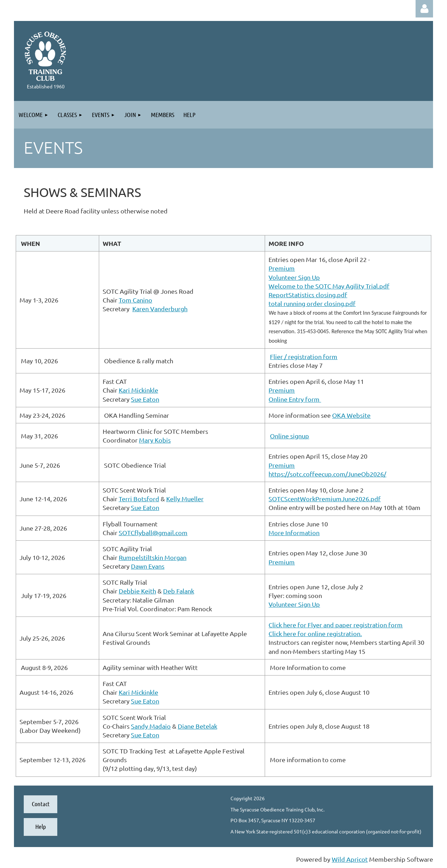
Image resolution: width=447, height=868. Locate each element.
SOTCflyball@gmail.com (153, 533)
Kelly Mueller (185, 499)
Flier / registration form (304, 356)
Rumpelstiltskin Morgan (153, 557)
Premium (282, 268)
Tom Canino (135, 300)
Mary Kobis (155, 440)
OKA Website (351, 415)
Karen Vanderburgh (160, 309)
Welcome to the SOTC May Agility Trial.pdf (329, 286)
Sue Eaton (145, 399)
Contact (41, 804)
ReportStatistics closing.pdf (308, 295)
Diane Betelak (197, 726)
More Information (294, 533)
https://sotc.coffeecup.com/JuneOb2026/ (327, 474)
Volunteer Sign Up (294, 277)
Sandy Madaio (151, 726)
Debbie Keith (137, 591)
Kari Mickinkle (138, 390)
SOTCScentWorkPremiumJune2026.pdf (325, 499)
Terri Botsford (139, 499)
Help (41, 826)
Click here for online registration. (315, 633)
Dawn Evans (148, 566)
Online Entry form (295, 399)
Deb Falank (179, 591)
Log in (424, 9)
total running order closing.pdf (312, 303)
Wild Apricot (350, 859)
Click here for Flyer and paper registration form (336, 625)
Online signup (290, 436)
